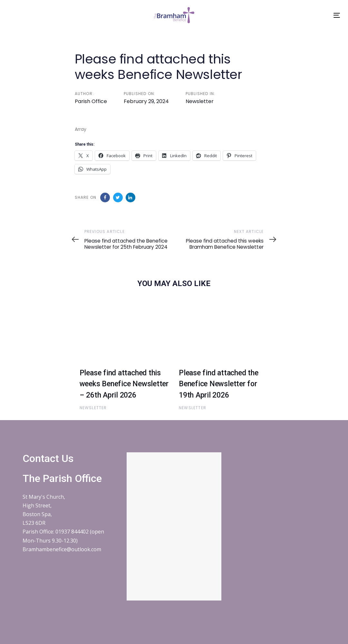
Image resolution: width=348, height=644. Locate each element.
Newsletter (200, 101)
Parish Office (91, 101)
